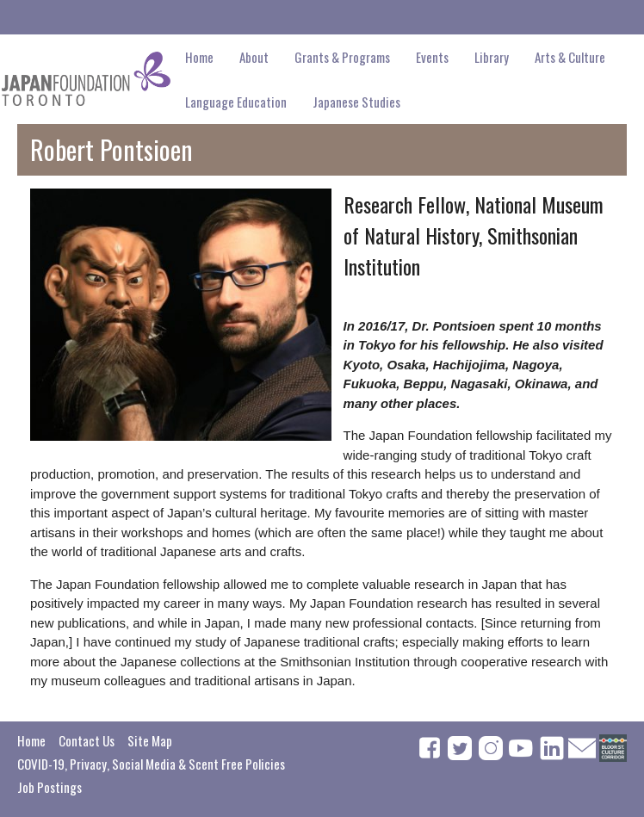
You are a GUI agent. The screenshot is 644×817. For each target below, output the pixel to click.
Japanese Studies (356, 102)
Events (432, 57)
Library (492, 57)
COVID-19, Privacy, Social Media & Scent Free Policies (151, 764)
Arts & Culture (570, 57)
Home (199, 57)
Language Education (236, 102)
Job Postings (50, 787)
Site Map (150, 740)
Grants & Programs (342, 57)
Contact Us (87, 740)
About (254, 57)
